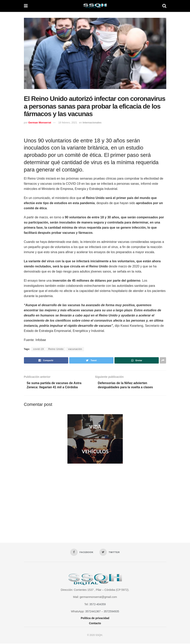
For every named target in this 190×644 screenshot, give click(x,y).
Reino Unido (56, 349)
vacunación (75, 349)
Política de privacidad (95, 618)
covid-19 (38, 349)
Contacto (95, 623)
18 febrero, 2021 (68, 123)
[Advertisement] (95, 500)
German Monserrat (40, 123)
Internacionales (92, 123)
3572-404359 (98, 605)
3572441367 (93, 612)
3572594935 (111, 612)
